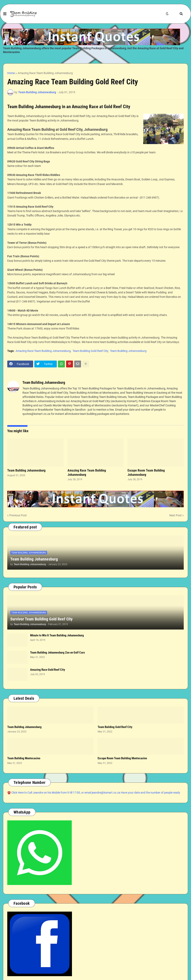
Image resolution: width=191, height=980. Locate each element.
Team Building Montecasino (24, 758)
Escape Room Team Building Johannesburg (146, 473)
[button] (5, 14)
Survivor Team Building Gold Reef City (41, 619)
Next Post (176, 515)
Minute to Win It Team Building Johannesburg (57, 635)
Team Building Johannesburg (128, 351)
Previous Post (18, 515)
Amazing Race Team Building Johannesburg (45, 73)
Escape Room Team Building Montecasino (122, 758)
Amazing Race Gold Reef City (48, 670)
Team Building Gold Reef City (90, 351)
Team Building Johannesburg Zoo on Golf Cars (58, 653)
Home (11, 73)
